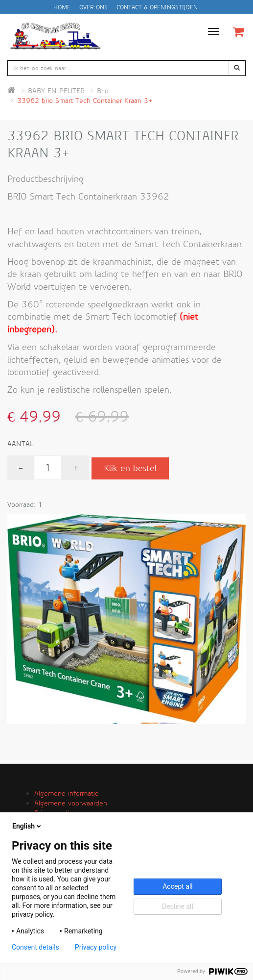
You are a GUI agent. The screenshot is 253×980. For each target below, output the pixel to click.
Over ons (93, 7)
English (27, 826)
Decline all (178, 906)
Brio (103, 91)
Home (62, 7)
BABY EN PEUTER (56, 91)
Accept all (178, 886)
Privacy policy (96, 947)
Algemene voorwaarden (71, 803)
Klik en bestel (130, 468)
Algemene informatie (67, 793)
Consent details (35, 947)
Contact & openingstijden (157, 7)
